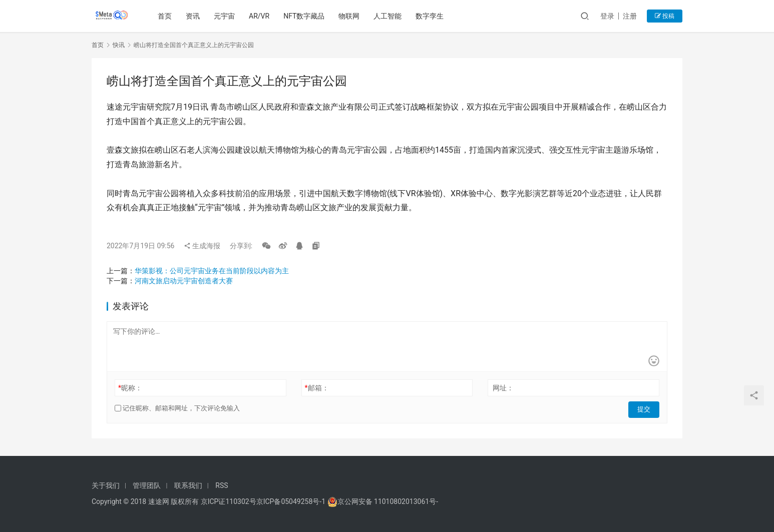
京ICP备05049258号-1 (292, 501)
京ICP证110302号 (229, 501)
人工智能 (389, 16)
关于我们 (106, 485)
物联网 (350, 16)
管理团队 (147, 485)
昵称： (130, 388)
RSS (222, 485)
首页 (166, 16)
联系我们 (188, 485)
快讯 (119, 45)
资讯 (194, 16)
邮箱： (317, 388)
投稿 (665, 16)
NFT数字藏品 (305, 16)
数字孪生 (431, 16)
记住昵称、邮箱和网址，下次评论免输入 (177, 408)
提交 (645, 408)
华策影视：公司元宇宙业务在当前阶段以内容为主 (212, 271)
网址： (503, 388)
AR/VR (261, 16)
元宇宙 (226, 16)
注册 (630, 16)
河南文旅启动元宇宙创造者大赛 (184, 281)
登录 (607, 16)
